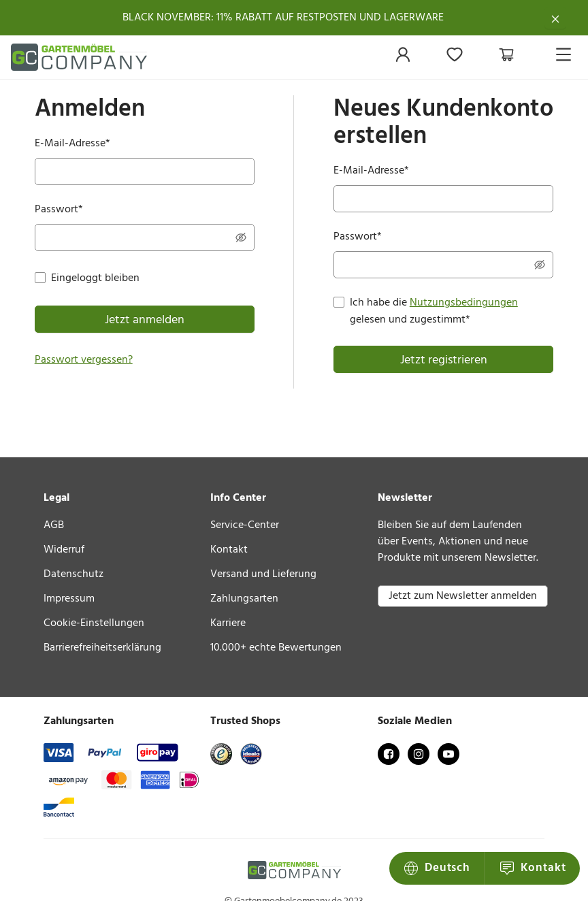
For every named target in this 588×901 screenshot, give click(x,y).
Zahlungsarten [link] (244, 599)
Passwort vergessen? (84, 360)
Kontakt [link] (229, 550)
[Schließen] (555, 18)
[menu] (468, 58)
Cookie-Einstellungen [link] (94, 623)
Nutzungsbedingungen (464, 303)
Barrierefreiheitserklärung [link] (102, 648)
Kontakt (438, 868)
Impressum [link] (69, 599)
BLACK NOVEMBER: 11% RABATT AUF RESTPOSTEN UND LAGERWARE (283, 18)
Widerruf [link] (64, 550)
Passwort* (59, 210)
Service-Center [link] (245, 525)
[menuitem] (403, 58)
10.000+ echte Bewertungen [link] (276, 648)
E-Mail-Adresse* (72, 144)
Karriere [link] (228, 623)
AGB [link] (54, 525)
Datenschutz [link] (73, 574)
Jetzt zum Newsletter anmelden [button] (463, 596)
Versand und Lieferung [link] (263, 574)
